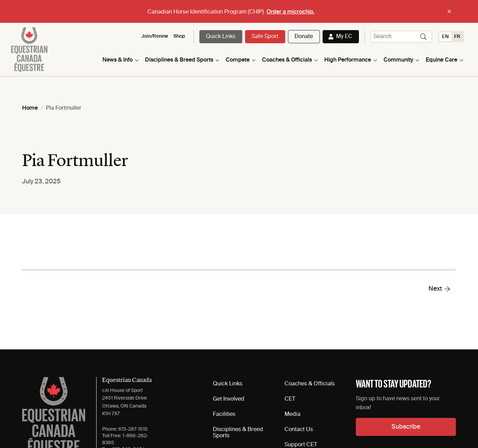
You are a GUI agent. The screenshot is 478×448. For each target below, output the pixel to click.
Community (398, 60)
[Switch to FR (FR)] (457, 37)
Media (292, 414)
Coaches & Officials (287, 60)
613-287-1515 (133, 429)
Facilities (224, 414)
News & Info (118, 60)
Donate (304, 37)
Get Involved (229, 399)
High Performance (348, 60)
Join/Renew (155, 36)
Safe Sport (265, 37)
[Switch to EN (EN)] (445, 37)
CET (290, 399)
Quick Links (221, 37)
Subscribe (406, 427)
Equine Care (441, 60)
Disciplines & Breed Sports (179, 60)
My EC (344, 37)
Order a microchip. (291, 12)
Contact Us (299, 430)
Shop (179, 36)
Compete (238, 60)
